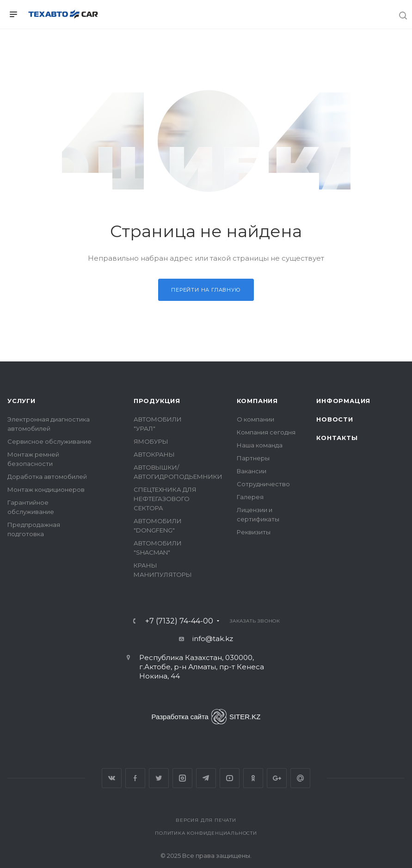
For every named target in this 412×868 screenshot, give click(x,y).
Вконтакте (112, 778)
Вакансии (252, 471)
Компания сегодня (266, 432)
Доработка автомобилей (47, 477)
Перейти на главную (206, 290)
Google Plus (277, 778)
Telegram (206, 778)
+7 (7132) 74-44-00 (179, 621)
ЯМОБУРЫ (151, 441)
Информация (343, 401)
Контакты (337, 438)
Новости (335, 419)
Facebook (135, 778)
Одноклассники (253, 778)
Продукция (157, 401)
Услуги (22, 401)
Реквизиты (254, 532)
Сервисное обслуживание (49, 441)
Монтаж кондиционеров (46, 489)
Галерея (250, 497)
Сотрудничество (263, 484)
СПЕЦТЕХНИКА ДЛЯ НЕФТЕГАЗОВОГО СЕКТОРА (165, 499)
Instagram (182, 778)
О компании (255, 419)
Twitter (159, 778)
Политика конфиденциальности (206, 833)
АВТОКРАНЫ (154, 454)
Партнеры (253, 458)
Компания (257, 401)
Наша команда (260, 445)
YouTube (230, 778)
